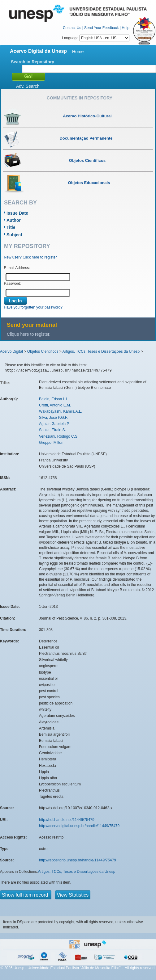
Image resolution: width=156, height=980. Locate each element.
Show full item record (26, 895)
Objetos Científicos (43, 351)
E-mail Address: (17, 268)
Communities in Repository (80, 98)
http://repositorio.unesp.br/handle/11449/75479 (78, 860)
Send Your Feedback (101, 28)
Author (14, 220)
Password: (13, 284)
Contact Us (72, 28)
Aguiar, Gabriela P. (54, 424)
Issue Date (17, 213)
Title (11, 227)
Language (96, 38)
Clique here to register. (29, 334)
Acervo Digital (11, 351)
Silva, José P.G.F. (53, 418)
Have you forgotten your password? (33, 307)
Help (126, 28)
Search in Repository (32, 62)
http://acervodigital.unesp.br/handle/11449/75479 (79, 826)
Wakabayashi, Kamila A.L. (61, 411)
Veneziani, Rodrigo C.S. (59, 436)
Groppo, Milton (51, 443)
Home (78, 52)
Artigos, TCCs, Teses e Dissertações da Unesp (101, 351)
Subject (14, 235)
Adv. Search (28, 86)
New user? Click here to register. (31, 257)
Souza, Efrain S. (52, 430)
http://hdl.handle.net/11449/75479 (67, 820)
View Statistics (73, 895)
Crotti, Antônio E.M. (55, 405)
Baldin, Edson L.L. (54, 399)
